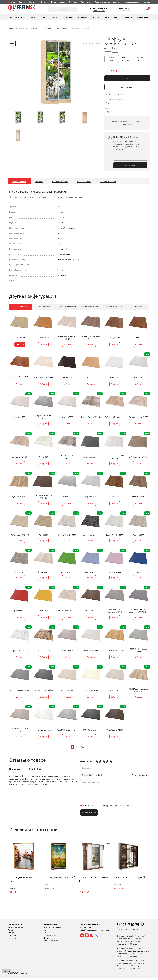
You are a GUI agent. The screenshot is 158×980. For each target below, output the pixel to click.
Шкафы (43, 17)
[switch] (82, 804)
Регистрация (86, 930)
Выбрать (43, 343)
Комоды (128, 17)
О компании (15, 927)
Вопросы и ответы (52, 943)
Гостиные (56, 17)
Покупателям (86, 2)
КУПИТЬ (127, 78)
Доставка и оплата (58, 2)
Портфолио (73, 2)
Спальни (69, 17)
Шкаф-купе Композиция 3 (134, 882)
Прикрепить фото (140, 774)
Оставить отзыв (89, 812)
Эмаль (117, 17)
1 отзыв (115, 52)
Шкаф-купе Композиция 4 (61, 882)
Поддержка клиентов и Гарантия (107, 2)
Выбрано (20, 343)
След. (83, 746)
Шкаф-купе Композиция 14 (98, 882)
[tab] (19, 181)
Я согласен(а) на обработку (108, 804)
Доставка (48, 933)
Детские (96, 17)
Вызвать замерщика (131, 2)
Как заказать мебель (53, 930)
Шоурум (22, 2)
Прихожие (83, 17)
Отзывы (44, 2)
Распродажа (143, 17)
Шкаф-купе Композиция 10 (25, 882)
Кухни (32, 17)
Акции (13, 2)
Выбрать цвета (127, 87)
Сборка (47, 935)
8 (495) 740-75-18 (99, 8)
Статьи (47, 940)
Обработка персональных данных (95, 933)
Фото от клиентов (16, 930)
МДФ (107, 17)
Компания (33, 2)
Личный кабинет (90, 927)
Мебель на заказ (17, 17)
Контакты (146, 2)
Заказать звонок (99, 11)
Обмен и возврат (51, 938)
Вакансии (12, 938)
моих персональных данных (120, 804)
